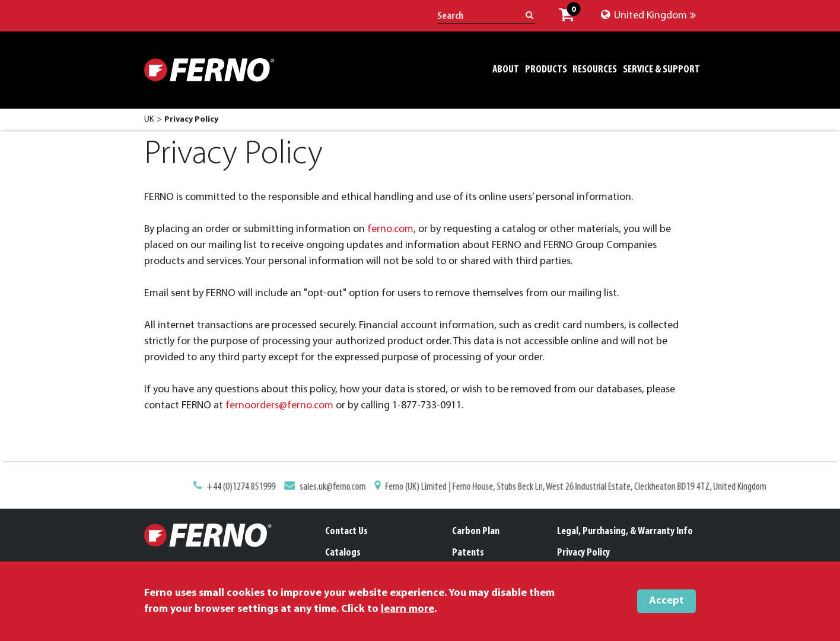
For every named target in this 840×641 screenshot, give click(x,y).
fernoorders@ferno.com (279, 406)
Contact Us (346, 531)
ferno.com (390, 229)
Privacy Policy (583, 553)
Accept (666, 601)
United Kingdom (648, 16)
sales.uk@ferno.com (335, 487)
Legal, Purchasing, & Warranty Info (625, 531)
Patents (468, 553)
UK (149, 120)
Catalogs (343, 553)
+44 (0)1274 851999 (246, 487)
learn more (408, 609)
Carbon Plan (476, 531)
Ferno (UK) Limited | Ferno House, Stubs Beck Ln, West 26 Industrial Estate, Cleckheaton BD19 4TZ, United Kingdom (571, 487)
